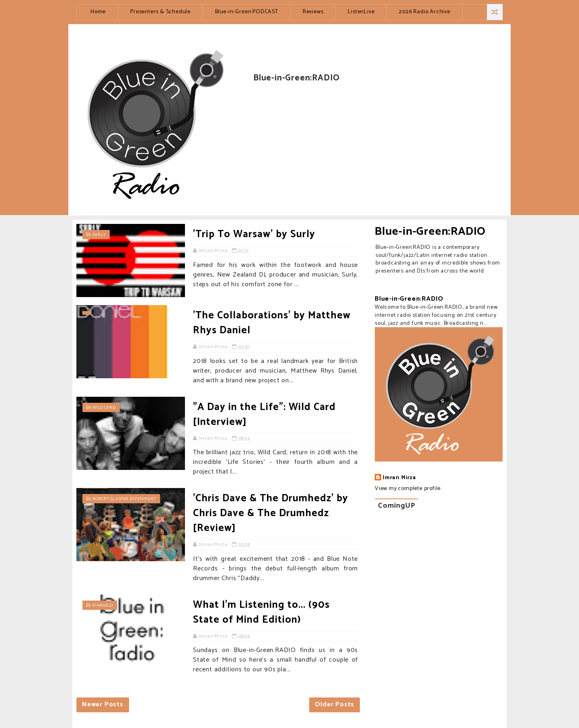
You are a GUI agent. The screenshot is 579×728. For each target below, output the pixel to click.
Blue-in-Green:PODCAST (247, 12)
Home (98, 12)
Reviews (313, 12)
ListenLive (361, 12)
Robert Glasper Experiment (124, 499)
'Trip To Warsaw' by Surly (254, 234)
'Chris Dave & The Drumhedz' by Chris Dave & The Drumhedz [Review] (271, 513)
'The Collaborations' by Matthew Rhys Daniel (272, 323)
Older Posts (335, 704)
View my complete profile (408, 489)
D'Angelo (103, 605)
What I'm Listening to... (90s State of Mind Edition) (261, 612)
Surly (99, 235)
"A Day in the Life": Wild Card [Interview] (264, 415)
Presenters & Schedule (160, 12)
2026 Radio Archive (424, 12)
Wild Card (104, 408)
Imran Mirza (399, 478)
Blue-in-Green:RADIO (430, 232)
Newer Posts (103, 704)
